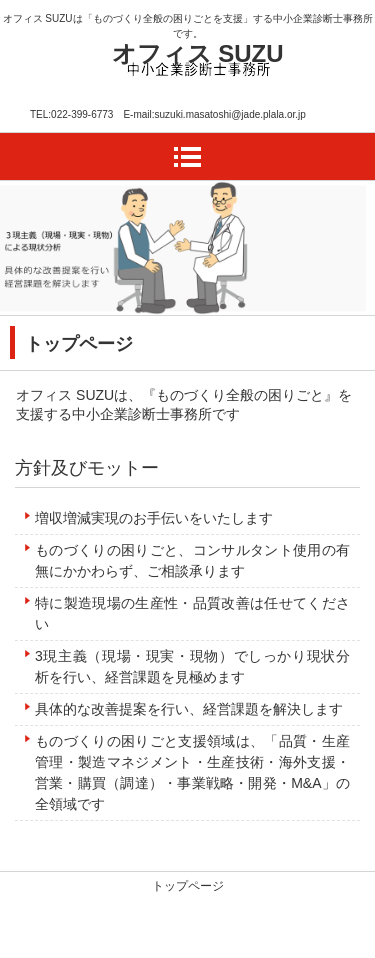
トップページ (188, 886)
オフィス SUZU (198, 53)
